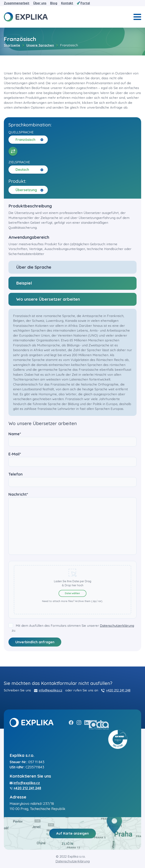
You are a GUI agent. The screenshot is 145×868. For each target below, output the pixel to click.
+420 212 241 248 (118, 690)
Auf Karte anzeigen (72, 833)
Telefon (72, 478)
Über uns (40, 3)
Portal (85, 3)
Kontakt (67, 3)
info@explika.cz (51, 690)
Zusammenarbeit (17, 3)
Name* (72, 438)
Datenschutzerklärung (117, 626)
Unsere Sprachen (40, 45)
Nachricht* (72, 524)
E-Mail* (72, 458)
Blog (54, 3)
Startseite (12, 45)
